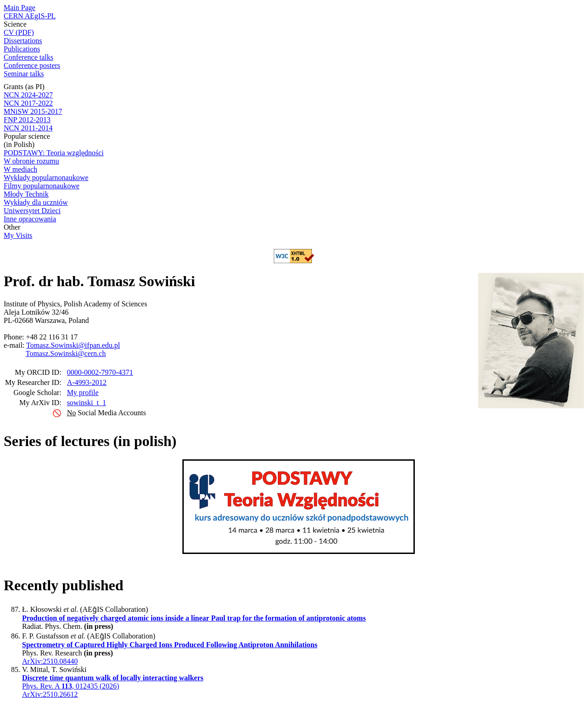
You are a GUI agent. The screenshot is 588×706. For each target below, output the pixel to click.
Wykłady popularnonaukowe (46, 178)
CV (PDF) (19, 32)
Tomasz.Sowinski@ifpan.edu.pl (73, 345)
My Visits (18, 235)
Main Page (20, 8)
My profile (83, 393)
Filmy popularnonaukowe (42, 186)
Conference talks (28, 57)
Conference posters (32, 65)
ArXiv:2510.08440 (50, 661)
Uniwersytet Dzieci (32, 211)
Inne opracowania (30, 219)
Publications (22, 49)
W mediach (20, 169)
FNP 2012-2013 (27, 120)
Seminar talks (24, 74)
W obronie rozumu (31, 161)
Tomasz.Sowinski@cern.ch (66, 353)
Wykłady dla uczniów (36, 202)
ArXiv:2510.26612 (50, 694)
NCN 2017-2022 (28, 103)
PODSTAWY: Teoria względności (54, 153)
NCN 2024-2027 (28, 95)
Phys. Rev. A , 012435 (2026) (71, 686)
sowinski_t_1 (87, 403)
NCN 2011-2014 (28, 128)
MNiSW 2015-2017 (33, 111)
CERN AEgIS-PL (30, 16)
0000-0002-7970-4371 (100, 372)
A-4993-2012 (87, 382)
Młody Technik (26, 194)
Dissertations (23, 41)
